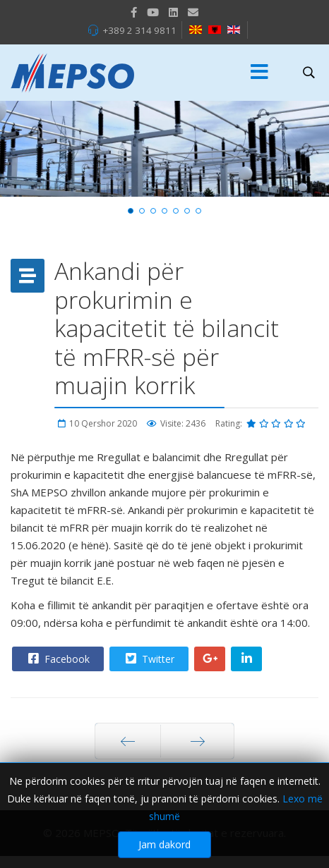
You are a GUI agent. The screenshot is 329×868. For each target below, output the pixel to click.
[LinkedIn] (173, 12)
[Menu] (259, 73)
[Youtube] (153, 12)
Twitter (148, 659)
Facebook (57, 659)
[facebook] (134, 12)
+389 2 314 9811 (139, 30)
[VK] (193, 12)
